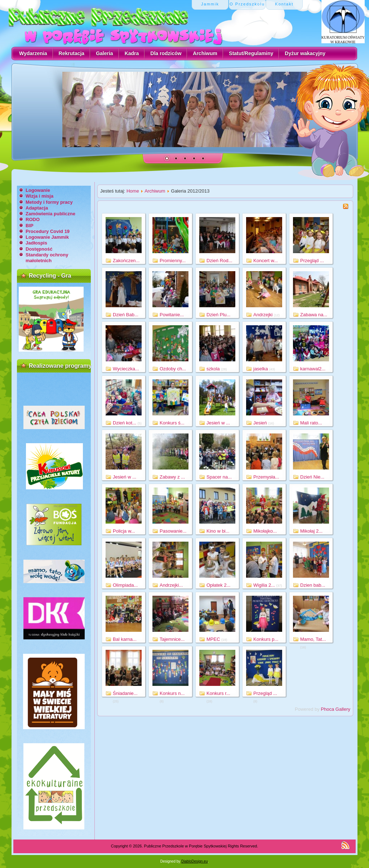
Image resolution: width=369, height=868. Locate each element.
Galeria (104, 53)
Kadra (132, 53)
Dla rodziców (166, 53)
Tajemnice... (172, 639)
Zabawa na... (314, 315)
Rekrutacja (72, 53)
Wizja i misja (39, 196)
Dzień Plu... (218, 315)
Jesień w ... (218, 423)
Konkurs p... (266, 639)
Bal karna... (125, 639)
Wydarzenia (33, 53)
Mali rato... (311, 423)
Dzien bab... (313, 585)
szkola (213, 369)
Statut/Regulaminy (251, 53)
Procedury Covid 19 (48, 231)
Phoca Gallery (335, 709)
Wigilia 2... (264, 585)
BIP (30, 226)
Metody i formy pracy (49, 202)
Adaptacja (37, 208)
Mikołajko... (265, 531)
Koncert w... (266, 261)
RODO (33, 219)
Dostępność (39, 249)
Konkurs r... (218, 693)
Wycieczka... (126, 369)
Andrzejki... (171, 585)
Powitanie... (172, 315)
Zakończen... (126, 261)
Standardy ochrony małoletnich (47, 258)
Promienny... (173, 261)
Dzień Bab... (126, 315)
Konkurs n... (172, 693)
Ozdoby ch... (173, 369)
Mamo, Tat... (313, 639)
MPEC (213, 639)
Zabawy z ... (172, 477)
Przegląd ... (312, 261)
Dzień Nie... (312, 477)
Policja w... (124, 531)
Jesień (260, 423)
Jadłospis (36, 243)
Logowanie (38, 190)
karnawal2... (313, 369)
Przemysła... (266, 477)
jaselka (261, 369)
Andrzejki (263, 315)
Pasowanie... (173, 531)
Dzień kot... (125, 423)
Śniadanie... (125, 693)
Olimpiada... (125, 585)
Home (133, 191)
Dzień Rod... (219, 261)
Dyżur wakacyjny (305, 53)
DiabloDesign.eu (194, 861)
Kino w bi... (218, 531)
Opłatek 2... (218, 585)
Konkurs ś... (172, 423)
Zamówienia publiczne (50, 214)
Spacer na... (219, 477)
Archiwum (205, 53)
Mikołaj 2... (311, 531)
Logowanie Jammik (47, 237)
